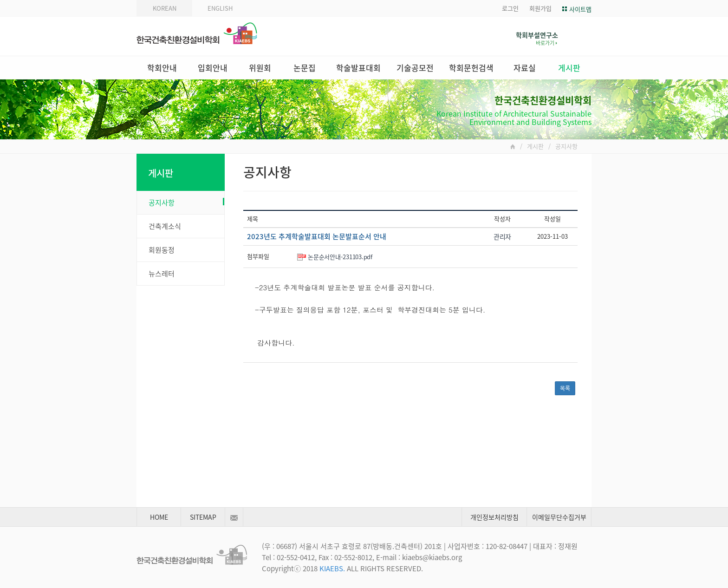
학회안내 (162, 68)
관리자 (502, 236)
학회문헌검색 (471, 68)
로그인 (510, 8)
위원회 (260, 68)
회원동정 (162, 250)
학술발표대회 (358, 68)
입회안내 (213, 68)
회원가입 (540, 8)
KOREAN (165, 8)
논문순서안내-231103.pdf (340, 257)
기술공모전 (415, 68)
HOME (159, 517)
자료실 (525, 68)
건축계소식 (165, 226)
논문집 (305, 68)
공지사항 (186, 203)
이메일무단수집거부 (559, 517)
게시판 (569, 68)
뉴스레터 (162, 274)
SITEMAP (203, 517)
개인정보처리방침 (494, 517)
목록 (565, 388)
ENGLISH (220, 8)
